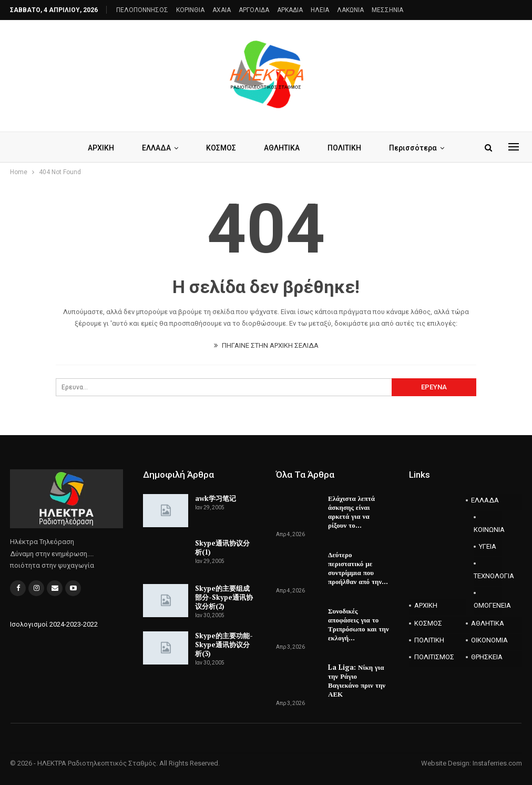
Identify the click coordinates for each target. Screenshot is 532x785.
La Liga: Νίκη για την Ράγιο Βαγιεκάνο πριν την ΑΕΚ (357, 681)
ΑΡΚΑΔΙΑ (290, 10)
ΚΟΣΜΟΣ (221, 148)
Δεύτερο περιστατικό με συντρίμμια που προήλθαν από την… (358, 568)
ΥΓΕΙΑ (488, 546)
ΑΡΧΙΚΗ (101, 148)
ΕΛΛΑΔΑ (156, 148)
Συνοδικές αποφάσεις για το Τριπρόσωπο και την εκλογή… (359, 624)
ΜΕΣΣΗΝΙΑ (387, 10)
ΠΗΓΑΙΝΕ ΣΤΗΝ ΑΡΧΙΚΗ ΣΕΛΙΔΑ (266, 345)
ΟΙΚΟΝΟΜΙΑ (489, 640)
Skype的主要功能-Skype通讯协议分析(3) (224, 645)
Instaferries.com (497, 763)
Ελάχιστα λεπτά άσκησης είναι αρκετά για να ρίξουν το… (351, 512)
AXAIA (222, 10)
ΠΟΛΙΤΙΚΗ (344, 148)
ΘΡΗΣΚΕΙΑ (487, 657)
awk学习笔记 (216, 498)
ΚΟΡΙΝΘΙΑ (190, 10)
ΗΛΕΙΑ (320, 10)
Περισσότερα (413, 148)
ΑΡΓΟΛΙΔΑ (254, 10)
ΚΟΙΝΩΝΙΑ (488, 530)
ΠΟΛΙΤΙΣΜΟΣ (434, 657)
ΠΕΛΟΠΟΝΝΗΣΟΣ (142, 10)
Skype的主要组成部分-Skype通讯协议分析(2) (224, 597)
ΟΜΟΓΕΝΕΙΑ (488, 605)
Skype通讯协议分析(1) (222, 547)
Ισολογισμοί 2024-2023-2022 (54, 624)
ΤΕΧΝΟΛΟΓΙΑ (488, 576)
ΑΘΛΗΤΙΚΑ (282, 148)
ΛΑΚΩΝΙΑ (350, 10)
